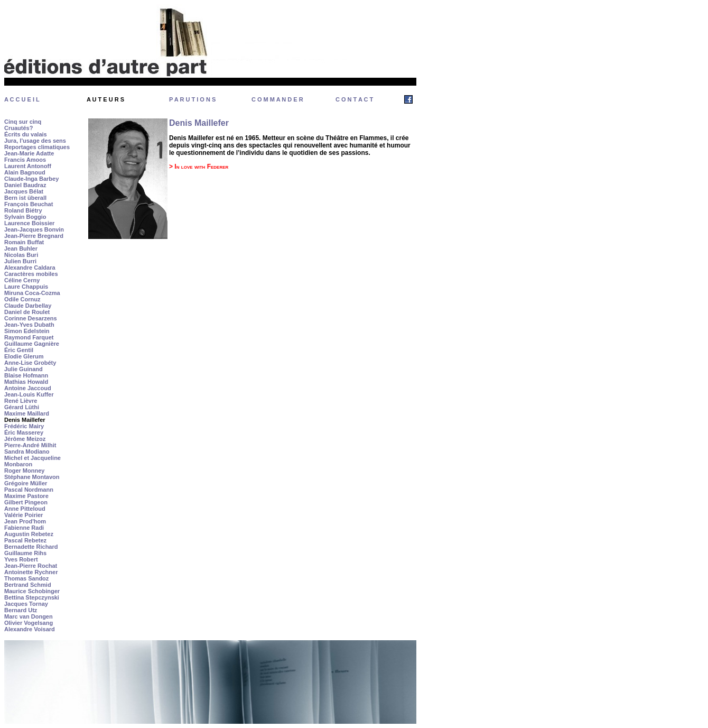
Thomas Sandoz (26, 578)
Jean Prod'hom (25, 521)
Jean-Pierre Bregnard (34, 236)
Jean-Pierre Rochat (31, 566)
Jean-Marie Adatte (29, 153)
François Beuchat (29, 204)
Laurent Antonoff (28, 166)
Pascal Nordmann (29, 490)
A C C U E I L (22, 99)
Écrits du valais (26, 134)
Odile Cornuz (22, 299)
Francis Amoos (25, 160)
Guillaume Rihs (25, 553)
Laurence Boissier (29, 223)
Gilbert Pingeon (26, 502)
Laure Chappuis (26, 287)
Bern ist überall (25, 198)
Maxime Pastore (26, 496)
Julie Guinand (24, 369)
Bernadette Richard (31, 547)
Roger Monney (24, 471)
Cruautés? (18, 128)
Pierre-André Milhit (30, 445)
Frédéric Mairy (24, 426)
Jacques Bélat (24, 191)
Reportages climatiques (37, 147)
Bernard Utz (21, 610)
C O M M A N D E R (277, 99)
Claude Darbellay (28, 306)
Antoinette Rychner (31, 572)
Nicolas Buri (21, 255)
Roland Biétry (23, 210)
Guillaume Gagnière (32, 344)
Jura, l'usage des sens (35, 141)
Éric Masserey (24, 432)
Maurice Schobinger (32, 591)
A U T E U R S (105, 99)
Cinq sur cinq (23, 122)
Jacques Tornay (26, 604)
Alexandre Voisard (30, 629)
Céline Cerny (22, 280)
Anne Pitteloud (25, 509)
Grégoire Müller (26, 483)
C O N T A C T (354, 99)
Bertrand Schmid (28, 585)
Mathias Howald (26, 382)
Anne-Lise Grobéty (30, 363)
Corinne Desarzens (31, 318)
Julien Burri (20, 261)
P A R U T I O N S (192, 99)
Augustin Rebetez (29, 534)
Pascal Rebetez (25, 540)
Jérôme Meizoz (25, 439)
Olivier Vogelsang (29, 623)
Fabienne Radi (24, 528)
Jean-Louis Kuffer (29, 394)
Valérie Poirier (24, 515)
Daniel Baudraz (25, 185)
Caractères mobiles (31, 274)
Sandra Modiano (27, 451)
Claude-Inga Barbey (31, 179)
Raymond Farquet (29, 337)
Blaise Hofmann (26, 375)
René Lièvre (21, 401)
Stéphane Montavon (32, 477)
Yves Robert (21, 559)
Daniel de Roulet (27, 312)
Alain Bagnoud (25, 172)
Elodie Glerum (24, 356)
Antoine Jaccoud (28, 388)
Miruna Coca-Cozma (32, 293)
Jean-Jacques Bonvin (34, 229)
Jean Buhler (21, 248)
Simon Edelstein (27, 331)
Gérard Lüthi (22, 407)
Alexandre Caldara (30, 268)
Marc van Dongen (29, 616)
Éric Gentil (19, 350)
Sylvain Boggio (25, 217)
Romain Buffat (24, 242)
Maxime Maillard (27, 413)
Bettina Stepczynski (32, 597)
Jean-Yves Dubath (29, 325)
